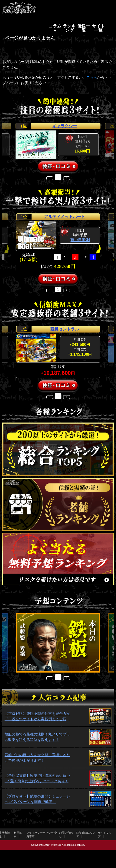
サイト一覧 (98, 28)
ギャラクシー (65, 126)
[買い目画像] (80, 240)
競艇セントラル (65, 329)
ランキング (69, 28)
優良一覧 (84, 28)
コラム (55, 26)
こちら (92, 77)
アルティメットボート (65, 217)
